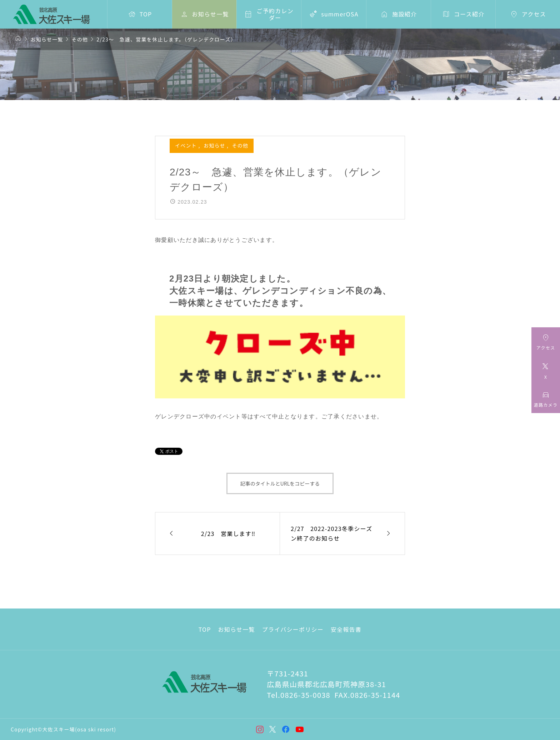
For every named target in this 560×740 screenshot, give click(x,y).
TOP (205, 629)
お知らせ (215, 145)
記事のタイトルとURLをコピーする (280, 483)
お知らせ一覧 (237, 629)
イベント (187, 145)
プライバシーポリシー (293, 629)
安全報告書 (346, 629)
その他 (240, 145)
